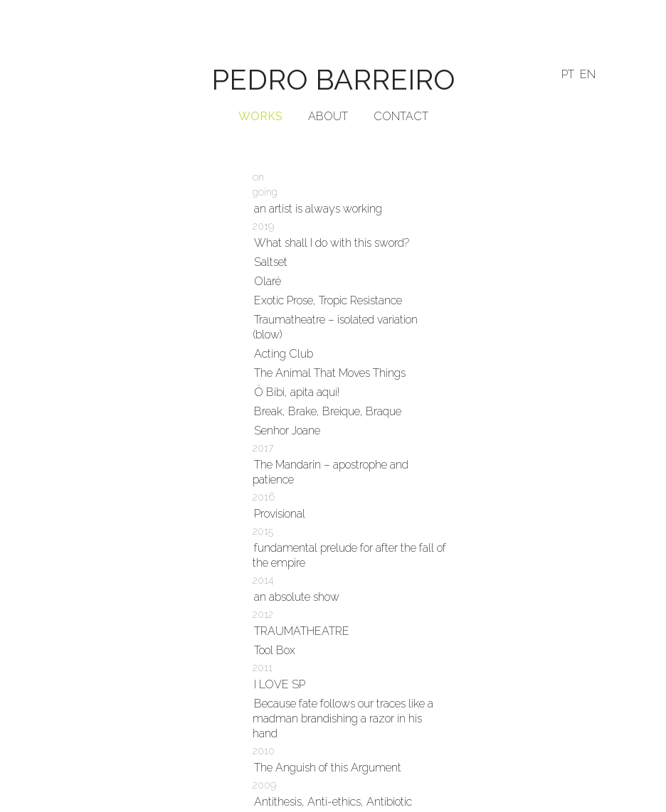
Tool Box (275, 650)
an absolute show (297, 597)
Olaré (268, 281)
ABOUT (328, 116)
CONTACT (401, 116)
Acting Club (284, 354)
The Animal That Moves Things (330, 373)
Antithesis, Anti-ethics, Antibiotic (333, 802)
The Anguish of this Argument (328, 768)
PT (568, 74)
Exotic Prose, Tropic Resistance (328, 300)
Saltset (271, 262)
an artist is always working (318, 209)
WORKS (260, 116)
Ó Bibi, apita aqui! (297, 392)
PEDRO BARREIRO (333, 79)
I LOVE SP (280, 684)
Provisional (280, 514)
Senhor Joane (287, 431)
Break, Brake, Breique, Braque (328, 411)
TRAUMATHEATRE (302, 631)
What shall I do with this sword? (332, 243)
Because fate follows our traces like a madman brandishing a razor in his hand (343, 718)
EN (588, 74)
